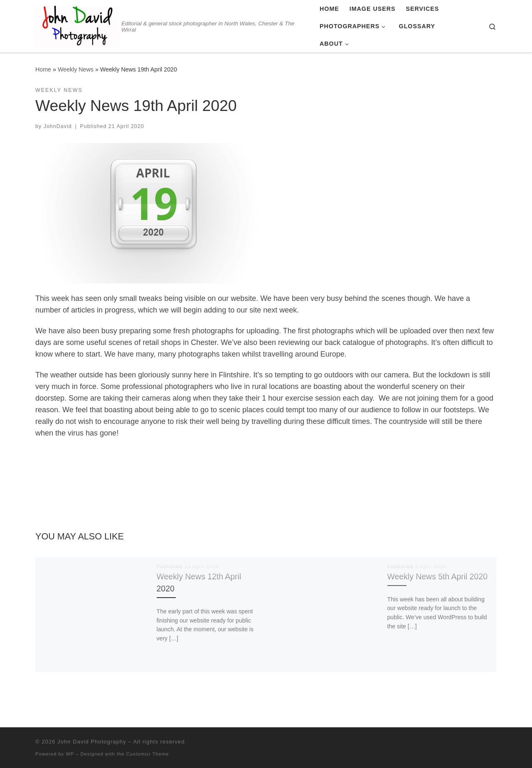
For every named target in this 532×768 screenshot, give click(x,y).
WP (70, 754)
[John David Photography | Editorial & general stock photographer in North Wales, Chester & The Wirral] (77, 25)
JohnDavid (58, 126)
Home (43, 69)
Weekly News (76, 69)
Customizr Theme (148, 754)
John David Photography (92, 742)
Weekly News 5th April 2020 (437, 576)
